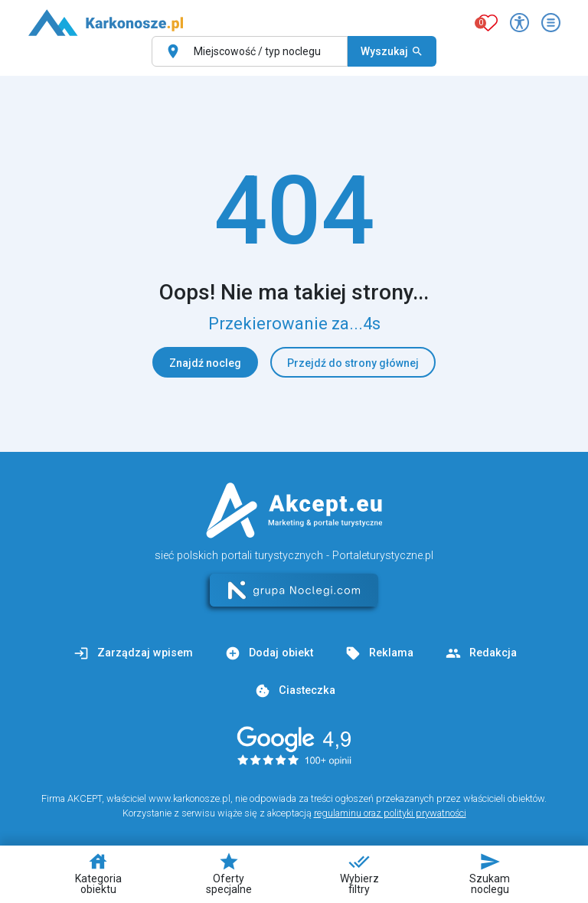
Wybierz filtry (359, 873)
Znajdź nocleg (205, 363)
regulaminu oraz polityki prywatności (390, 813)
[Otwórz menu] (551, 23)
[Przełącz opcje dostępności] (519, 23)
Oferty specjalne (229, 873)
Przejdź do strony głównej (353, 363)
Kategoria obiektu (98, 873)
